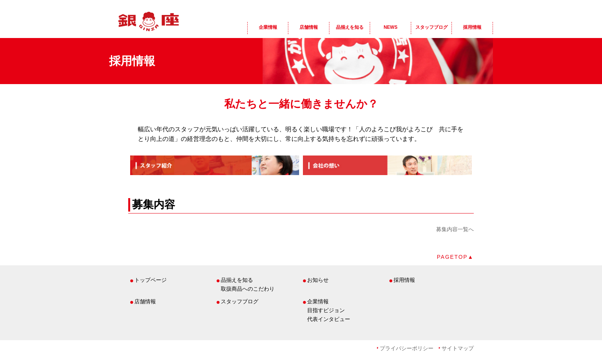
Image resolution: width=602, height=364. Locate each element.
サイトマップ (458, 348)
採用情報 (472, 27)
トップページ (150, 280)
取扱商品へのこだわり (248, 289)
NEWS (390, 27)
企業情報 (268, 27)
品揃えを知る (350, 27)
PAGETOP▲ (455, 257)
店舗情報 (309, 27)
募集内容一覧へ (455, 229)
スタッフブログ (432, 27)
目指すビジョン (326, 310)
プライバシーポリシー (407, 348)
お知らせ (318, 280)
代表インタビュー (329, 319)
